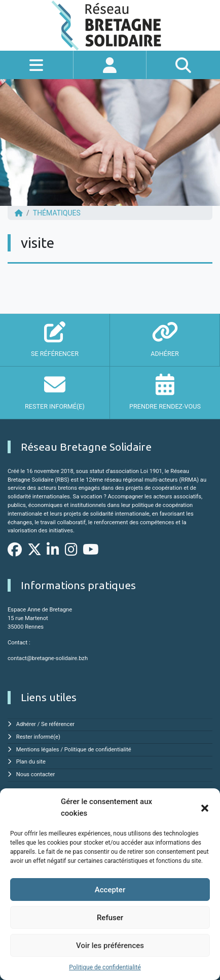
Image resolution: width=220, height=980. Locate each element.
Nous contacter (35, 774)
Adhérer (26, 724)
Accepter (110, 890)
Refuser (110, 918)
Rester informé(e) (38, 737)
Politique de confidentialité (105, 967)
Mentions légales (38, 750)
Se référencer (58, 724)
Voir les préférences (110, 946)
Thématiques (57, 213)
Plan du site (31, 762)
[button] (205, 808)
